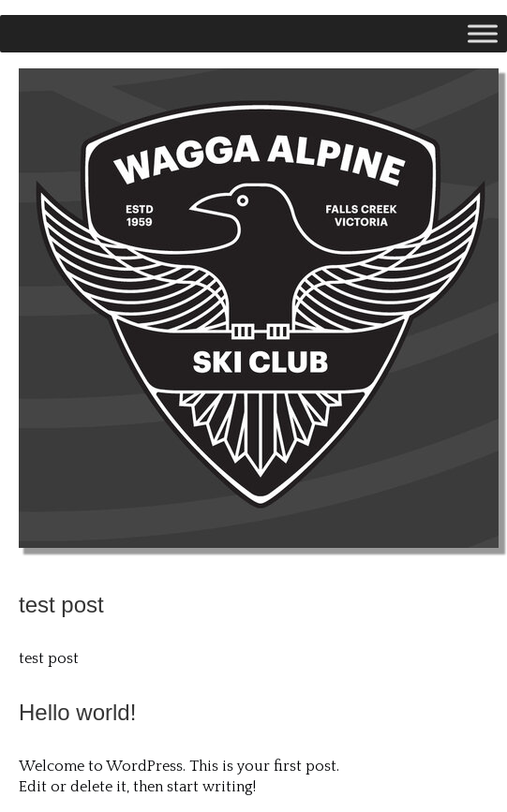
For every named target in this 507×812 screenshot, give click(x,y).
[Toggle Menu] (483, 33)
